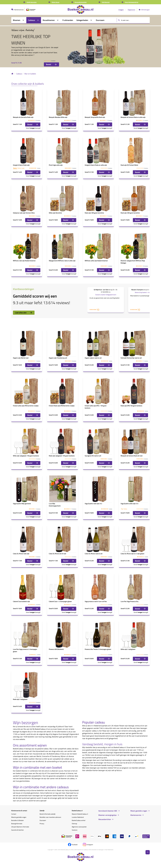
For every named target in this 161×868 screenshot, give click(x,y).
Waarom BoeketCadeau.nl (80, 814)
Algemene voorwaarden (79, 827)
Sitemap (74, 824)
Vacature (75, 830)
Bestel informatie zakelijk (48, 814)
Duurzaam (43, 820)
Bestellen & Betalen (18, 820)
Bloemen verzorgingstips (108, 815)
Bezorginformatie (17, 824)
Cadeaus (19, 74)
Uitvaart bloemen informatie (20, 827)
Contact (14, 814)
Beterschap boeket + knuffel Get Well (147, 292)
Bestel (51, 64)
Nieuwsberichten (105, 819)
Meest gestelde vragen (139, 811)
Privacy (42, 824)
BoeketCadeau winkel (79, 820)
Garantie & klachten (18, 830)
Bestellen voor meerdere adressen (50, 817)
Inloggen (121, 10)
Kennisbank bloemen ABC (108, 811)
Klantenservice (136, 815)
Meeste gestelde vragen (19, 817)
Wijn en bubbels (30, 74)
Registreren (131, 10)
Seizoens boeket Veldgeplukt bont (106, 295)
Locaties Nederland (78, 817)
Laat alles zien (24, 313)
